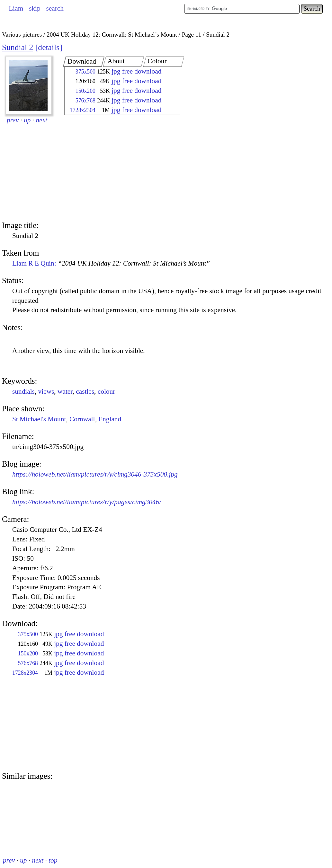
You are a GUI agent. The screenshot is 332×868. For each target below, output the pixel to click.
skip (35, 8)
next (42, 120)
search (55, 8)
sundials (23, 391)
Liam (16, 8)
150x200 (85, 91)
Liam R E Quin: (111, 263)
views (46, 391)
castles (85, 391)
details (49, 47)
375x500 (85, 72)
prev (13, 120)
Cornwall (82, 419)
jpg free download (136, 71)
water (65, 391)
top (53, 860)
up (27, 120)
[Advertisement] (116, 169)
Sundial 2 (18, 47)
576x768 (85, 101)
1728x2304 (83, 110)
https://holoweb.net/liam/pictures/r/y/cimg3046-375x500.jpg (95, 474)
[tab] (84, 62)
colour (107, 391)
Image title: (20, 225)
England (110, 419)
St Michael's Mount (39, 419)
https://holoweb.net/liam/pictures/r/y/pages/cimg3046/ (87, 502)
